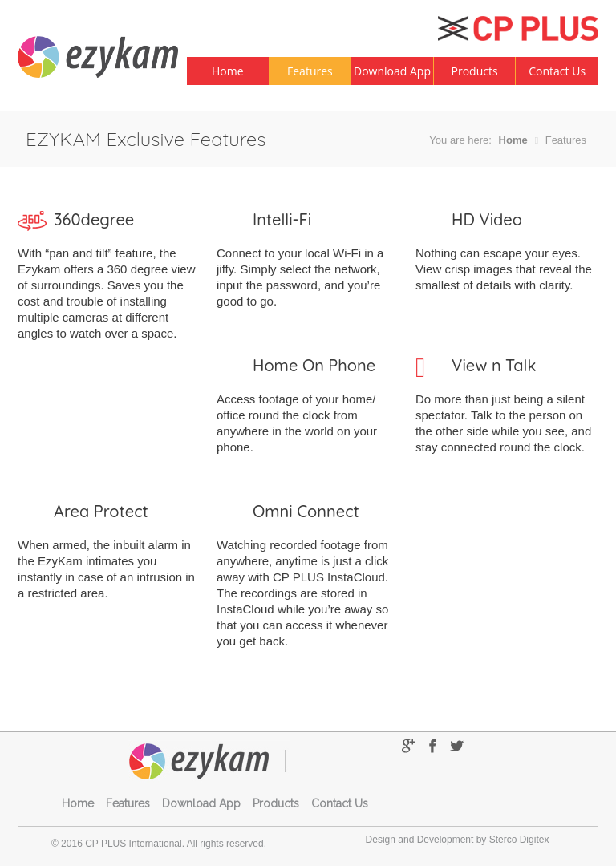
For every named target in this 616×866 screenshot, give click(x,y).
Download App (392, 71)
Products (475, 71)
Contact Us (557, 71)
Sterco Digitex (519, 840)
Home (228, 71)
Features (310, 71)
